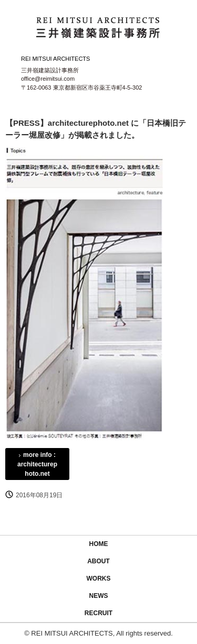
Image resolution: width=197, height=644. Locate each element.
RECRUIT (98, 613)
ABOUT (98, 561)
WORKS (99, 578)
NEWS (99, 596)
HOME (99, 544)
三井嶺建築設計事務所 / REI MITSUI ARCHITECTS (99, 25)
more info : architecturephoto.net (37, 464)
